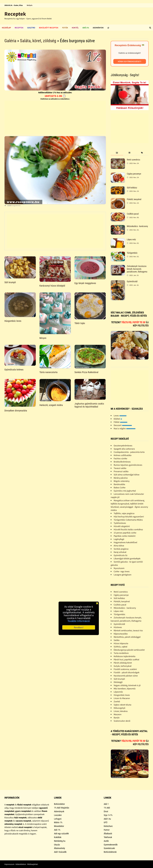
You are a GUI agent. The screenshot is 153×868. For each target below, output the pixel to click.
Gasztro (31, 28)
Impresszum (9, 864)
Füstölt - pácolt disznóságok (127, 672)
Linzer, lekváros (121, 711)
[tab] (117, 153)
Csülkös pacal (133, 214)
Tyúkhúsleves (120, 523)
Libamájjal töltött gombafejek (127, 558)
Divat (106, 811)
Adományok (98, 28)
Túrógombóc (132, 253)
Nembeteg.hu (60, 841)
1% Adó (107, 808)
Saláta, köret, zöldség (38, 41)
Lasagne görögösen (123, 575)
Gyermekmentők (111, 845)
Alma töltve (119, 546)
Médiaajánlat (32, 864)
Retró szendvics (133, 160)
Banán (117, 718)
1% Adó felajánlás (62, 808)
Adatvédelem (21, 864)
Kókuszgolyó (119, 708)
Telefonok (108, 837)
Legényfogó (119, 539)
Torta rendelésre (121, 653)
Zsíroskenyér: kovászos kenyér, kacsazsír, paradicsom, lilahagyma (137, 269)
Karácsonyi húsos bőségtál (52, 286)
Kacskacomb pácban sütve (126, 676)
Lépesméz (118, 692)
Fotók (65, 28)
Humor (107, 830)
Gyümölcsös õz (121, 555)
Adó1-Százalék (60, 852)
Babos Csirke (120, 487)
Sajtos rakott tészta (122, 705)
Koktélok (58, 837)
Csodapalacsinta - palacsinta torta (129, 452)
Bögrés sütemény (122, 481)
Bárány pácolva (121, 478)
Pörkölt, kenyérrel (134, 199)
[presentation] (117, 153)
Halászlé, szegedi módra (51, 405)
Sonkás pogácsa (121, 549)
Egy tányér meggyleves (85, 283)
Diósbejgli (118, 682)
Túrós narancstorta (48, 372)
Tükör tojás (80, 323)
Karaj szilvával (120, 552)
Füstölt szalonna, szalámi (125, 669)
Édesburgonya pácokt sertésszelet (129, 650)
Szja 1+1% (108, 815)
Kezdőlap (6, 28)
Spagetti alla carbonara (124, 449)
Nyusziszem (119, 568)
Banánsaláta (119, 484)
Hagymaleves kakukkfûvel (125, 542)
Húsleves (118, 627)
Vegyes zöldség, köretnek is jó (127, 685)
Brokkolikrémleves (122, 462)
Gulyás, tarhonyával (123, 666)
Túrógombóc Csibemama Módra (128, 520)
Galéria (10, 41)
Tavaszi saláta (120, 468)
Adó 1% (86, 28)
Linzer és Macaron (122, 698)
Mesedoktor (59, 826)
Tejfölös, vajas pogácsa (124, 513)
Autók (106, 841)
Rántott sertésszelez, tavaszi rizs (128, 630)
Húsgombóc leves (13, 321)
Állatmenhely (60, 848)
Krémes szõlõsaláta (123, 455)
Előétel (118, 419)
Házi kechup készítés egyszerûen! (129, 517)
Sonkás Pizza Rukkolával (86, 372)
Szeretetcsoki (109, 848)
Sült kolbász (132, 188)
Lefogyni (58, 819)
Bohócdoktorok (110, 852)
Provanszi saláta (121, 471)
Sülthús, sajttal (120, 647)
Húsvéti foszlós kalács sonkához (128, 529)
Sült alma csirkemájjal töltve (127, 475)
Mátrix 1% (58, 822)
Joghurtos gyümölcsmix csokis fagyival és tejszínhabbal (89, 405)
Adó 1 (106, 804)
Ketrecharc (108, 826)
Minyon (43, 338)
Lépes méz (131, 239)
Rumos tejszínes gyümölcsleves (128, 465)
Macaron (118, 714)
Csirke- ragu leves (122, 571)
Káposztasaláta (121, 634)
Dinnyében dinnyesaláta (16, 411)
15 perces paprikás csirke (125, 533)
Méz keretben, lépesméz (125, 689)
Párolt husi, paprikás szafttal (126, 659)
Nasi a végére (125, 428)
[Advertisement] (55, 117)
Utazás (57, 845)
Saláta (117, 640)
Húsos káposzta (121, 643)
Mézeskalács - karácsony (137, 226)
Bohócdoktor (59, 804)
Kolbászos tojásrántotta (124, 656)
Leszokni (58, 815)
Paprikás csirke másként (125, 536)
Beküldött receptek (49, 28)
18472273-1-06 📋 (55, 96)
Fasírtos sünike (120, 458)
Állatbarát (108, 834)
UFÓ (106, 822)
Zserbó (117, 701)
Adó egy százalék (61, 834)
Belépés (30, 5)
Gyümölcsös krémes (14, 370)
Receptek (15, 14)
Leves (120, 416)
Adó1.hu (107, 819)
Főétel (121, 422)
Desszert (123, 425)
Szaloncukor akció (122, 721)
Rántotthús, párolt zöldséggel (127, 637)
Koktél (75, 28)
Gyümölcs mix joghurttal (125, 491)
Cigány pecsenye (134, 174)
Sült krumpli (10, 282)
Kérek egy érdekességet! (130, 61)
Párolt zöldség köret (123, 663)
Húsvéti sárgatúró (122, 526)
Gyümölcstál (132, 281)
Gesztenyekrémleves (123, 446)
